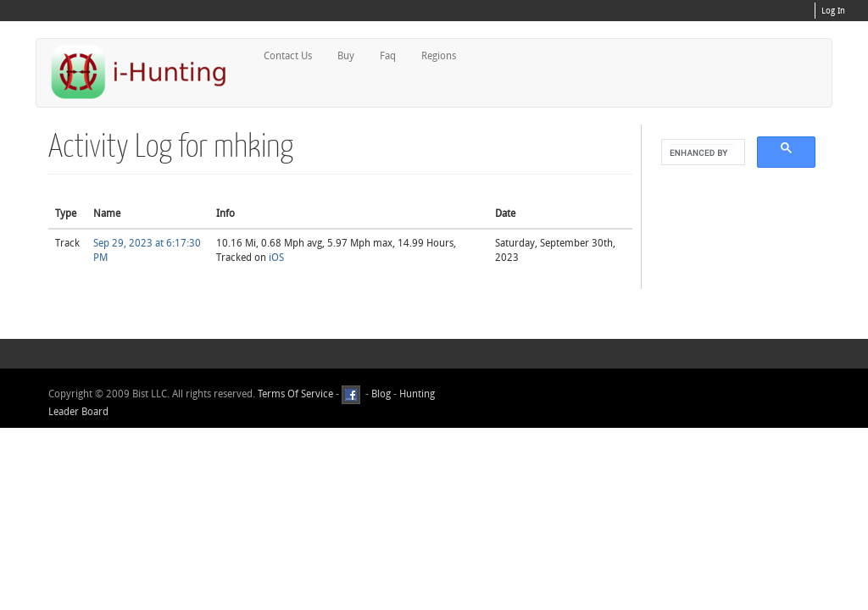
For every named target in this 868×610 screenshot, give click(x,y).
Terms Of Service (295, 394)
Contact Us (288, 56)
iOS (276, 258)
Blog (381, 394)
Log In (833, 11)
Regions (439, 56)
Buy (346, 56)
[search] (701, 152)
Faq (388, 56)
